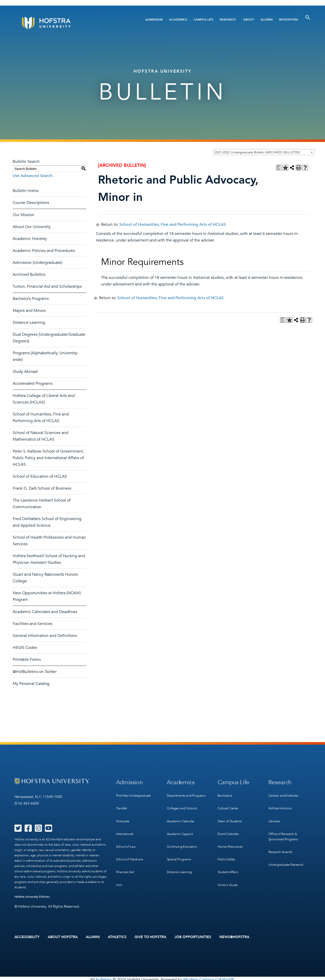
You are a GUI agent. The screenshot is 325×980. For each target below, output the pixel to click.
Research (228, 20)
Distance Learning (29, 323)
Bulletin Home (26, 191)
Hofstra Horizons (281, 803)
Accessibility (27, 936)
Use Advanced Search (33, 176)
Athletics (117, 936)
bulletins (104, 977)
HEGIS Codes (25, 648)
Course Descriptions (31, 203)
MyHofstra (289, 20)
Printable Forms (27, 660)
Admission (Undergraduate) (37, 263)
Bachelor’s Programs (31, 299)
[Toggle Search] (308, 18)
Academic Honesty (30, 239)
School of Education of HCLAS (40, 476)
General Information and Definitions (45, 636)
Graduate (123, 813)
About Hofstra (63, 936)
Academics (178, 20)
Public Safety (227, 845)
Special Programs (180, 850)
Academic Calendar (182, 819)
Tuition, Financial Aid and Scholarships (47, 286)
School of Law (127, 834)
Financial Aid (126, 855)
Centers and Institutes (286, 792)
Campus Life (203, 20)
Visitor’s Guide (229, 865)
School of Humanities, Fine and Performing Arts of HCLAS (173, 224)
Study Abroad (25, 372)
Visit (119, 865)
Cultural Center (230, 803)
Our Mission (23, 215)
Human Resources (232, 834)
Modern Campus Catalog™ (209, 977)
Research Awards (282, 839)
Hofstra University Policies (32, 897)
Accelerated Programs (33, 383)
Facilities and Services (32, 624)
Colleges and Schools (183, 808)
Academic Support (182, 829)
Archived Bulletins (29, 275)
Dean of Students (231, 813)
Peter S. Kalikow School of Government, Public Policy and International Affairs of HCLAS (48, 458)
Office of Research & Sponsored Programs (285, 826)
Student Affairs (229, 855)
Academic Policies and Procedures (44, 251)
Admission (154, 20)
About (249, 20)
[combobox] (264, 152)
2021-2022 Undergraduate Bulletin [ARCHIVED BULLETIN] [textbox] (257, 152)
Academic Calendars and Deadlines (45, 612)
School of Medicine (131, 845)
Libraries (275, 813)
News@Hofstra (234, 936)
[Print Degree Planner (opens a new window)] (279, 168)
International (126, 824)
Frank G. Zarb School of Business (42, 488)
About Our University (32, 227)
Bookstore (225, 792)
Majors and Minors (29, 311)
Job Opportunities (193, 936)
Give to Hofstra (151, 936)
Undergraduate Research (288, 850)
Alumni (267, 20)
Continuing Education (184, 839)
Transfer (122, 803)
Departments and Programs (181, 795)
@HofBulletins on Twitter (35, 672)
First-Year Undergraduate (136, 792)
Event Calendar (229, 824)
